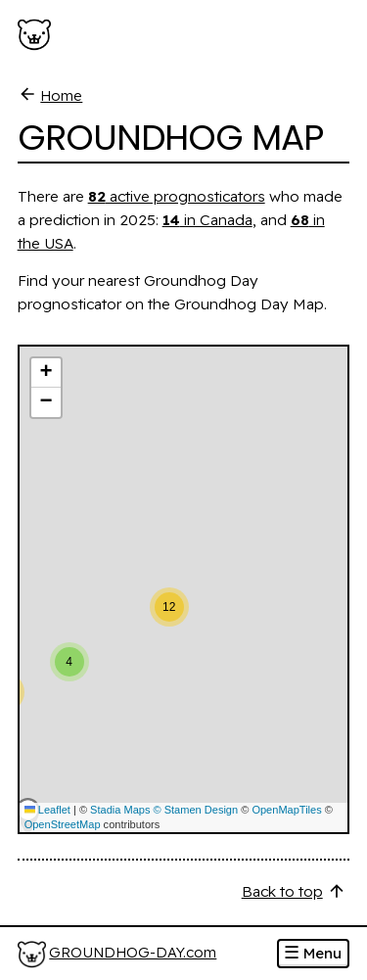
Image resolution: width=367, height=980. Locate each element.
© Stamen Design (196, 810)
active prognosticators (177, 196)
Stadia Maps (120, 810)
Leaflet (47, 810)
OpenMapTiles (286, 810)
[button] (98, 652)
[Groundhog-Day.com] (38, 35)
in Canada (207, 220)
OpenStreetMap (63, 824)
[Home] (117, 954)
